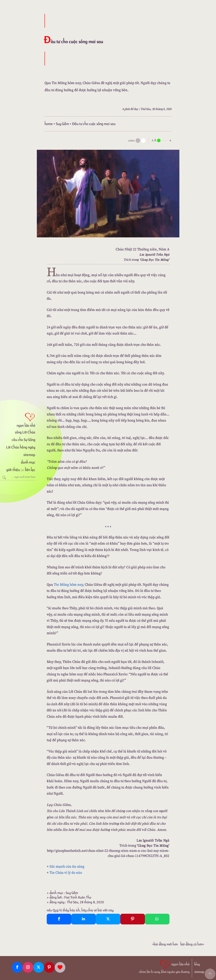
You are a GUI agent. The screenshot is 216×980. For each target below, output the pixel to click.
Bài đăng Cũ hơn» (192, 944)
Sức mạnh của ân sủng (67, 866)
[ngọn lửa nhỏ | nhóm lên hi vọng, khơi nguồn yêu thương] (164, 966)
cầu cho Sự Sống (23, 440)
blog (197, 964)
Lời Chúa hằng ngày (21, 447)
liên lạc (30, 470)
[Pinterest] (49, 967)
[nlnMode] (162, 140)
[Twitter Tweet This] (108, 919)
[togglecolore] (143, 141)
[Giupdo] (60, 967)
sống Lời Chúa (25, 432)
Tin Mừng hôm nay (68, 584)
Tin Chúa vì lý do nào (66, 872)
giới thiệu (13, 470)
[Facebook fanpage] (17, 967)
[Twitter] (39, 967)
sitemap (29, 455)
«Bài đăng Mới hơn (165, 944)
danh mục (28, 462)
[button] (210, 974)
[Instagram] (28, 967)
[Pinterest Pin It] (133, 919)
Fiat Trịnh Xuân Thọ (78, 897)
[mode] (138, 141)
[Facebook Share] (59, 919)
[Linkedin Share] (84, 919)
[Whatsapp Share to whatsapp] (157, 919)
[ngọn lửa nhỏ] (18, 420)
